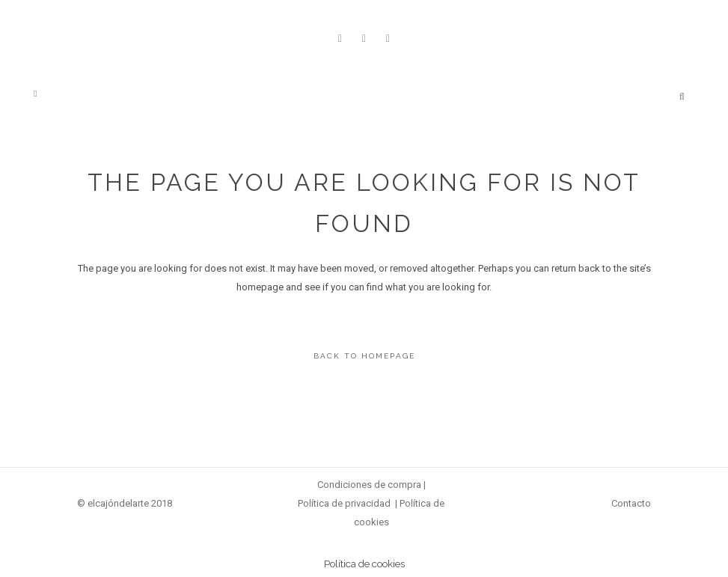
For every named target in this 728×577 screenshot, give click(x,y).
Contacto (631, 503)
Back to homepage (364, 356)
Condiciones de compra (369, 485)
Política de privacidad (344, 503)
